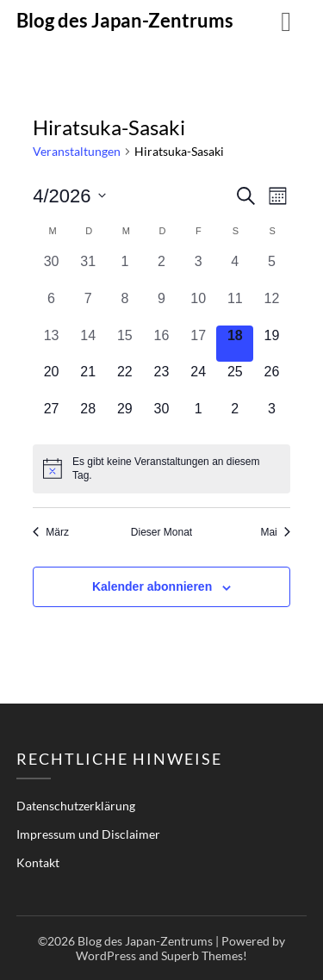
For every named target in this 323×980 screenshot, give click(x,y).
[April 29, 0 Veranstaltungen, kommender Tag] (125, 417)
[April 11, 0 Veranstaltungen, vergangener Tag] (235, 307)
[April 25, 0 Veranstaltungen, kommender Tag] (235, 380)
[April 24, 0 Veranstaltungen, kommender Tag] (199, 380)
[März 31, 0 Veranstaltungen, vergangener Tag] (88, 270)
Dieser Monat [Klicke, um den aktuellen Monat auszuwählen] (161, 532)
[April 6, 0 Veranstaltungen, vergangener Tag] (51, 307)
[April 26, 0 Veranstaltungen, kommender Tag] (272, 380)
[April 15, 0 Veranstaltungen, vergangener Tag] (125, 344)
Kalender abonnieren (152, 586)
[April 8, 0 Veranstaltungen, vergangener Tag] (125, 307)
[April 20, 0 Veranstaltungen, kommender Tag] (51, 380)
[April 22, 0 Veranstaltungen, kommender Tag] (125, 380)
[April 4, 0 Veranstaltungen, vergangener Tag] (235, 270)
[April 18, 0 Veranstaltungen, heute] (235, 344)
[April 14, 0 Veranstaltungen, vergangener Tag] (88, 344)
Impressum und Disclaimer (88, 834)
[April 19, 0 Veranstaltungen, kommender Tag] (272, 344)
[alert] (161, 469)
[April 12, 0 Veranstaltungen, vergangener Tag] (272, 307)
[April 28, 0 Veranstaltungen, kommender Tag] (88, 417)
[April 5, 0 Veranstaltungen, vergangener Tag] (272, 270)
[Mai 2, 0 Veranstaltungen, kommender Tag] (235, 417)
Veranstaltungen (77, 151)
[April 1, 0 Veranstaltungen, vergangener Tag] (125, 270)
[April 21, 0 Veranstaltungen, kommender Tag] (88, 380)
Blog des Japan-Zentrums (125, 20)
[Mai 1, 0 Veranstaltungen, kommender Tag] (199, 417)
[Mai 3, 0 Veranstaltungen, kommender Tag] (272, 417)
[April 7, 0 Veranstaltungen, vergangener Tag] (88, 307)
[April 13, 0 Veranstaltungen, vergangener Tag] (51, 344)
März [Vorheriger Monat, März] (51, 532)
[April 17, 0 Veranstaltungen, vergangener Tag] (199, 344)
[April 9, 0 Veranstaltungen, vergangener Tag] (161, 307)
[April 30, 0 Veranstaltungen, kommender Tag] (161, 417)
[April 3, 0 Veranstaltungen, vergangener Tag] (199, 270)
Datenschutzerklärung (76, 806)
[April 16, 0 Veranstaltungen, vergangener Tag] (161, 344)
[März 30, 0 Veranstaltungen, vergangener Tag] (51, 270)
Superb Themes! (204, 955)
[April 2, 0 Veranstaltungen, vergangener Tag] (161, 270)
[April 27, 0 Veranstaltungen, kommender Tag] (51, 417)
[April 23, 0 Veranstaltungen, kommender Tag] (161, 380)
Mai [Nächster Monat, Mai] (275, 532)
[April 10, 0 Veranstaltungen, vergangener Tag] (199, 307)
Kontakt (38, 862)
